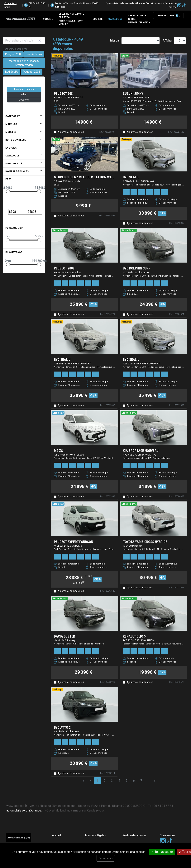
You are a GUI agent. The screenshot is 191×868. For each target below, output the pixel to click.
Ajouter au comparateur (71, 132)
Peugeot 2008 (32, 72)
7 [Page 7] (141, 781)
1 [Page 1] (97, 781)
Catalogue (115, 19)
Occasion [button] (24, 100)
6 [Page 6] (134, 781)
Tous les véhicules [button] (24, 89)
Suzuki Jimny (34, 54)
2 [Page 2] (105, 781)
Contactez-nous (10, 5)
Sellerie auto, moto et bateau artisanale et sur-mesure (71, 19)
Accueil (48, 19)
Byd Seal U (12, 72)
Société (98, 19)
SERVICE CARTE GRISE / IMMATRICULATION (139, 19)
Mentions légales (95, 835)
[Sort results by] (141, 41)
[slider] (8, 191)
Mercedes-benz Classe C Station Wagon (24, 63)
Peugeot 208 (13, 54)
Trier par (115, 41)
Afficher (168, 41)
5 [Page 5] (127, 781)
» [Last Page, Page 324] (155, 781)
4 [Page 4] (119, 781)
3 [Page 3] (112, 781)
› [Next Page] (148, 781)
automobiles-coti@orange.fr (25, 810)
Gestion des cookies (134, 835)
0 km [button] (24, 95)
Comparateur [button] (167, 16)
